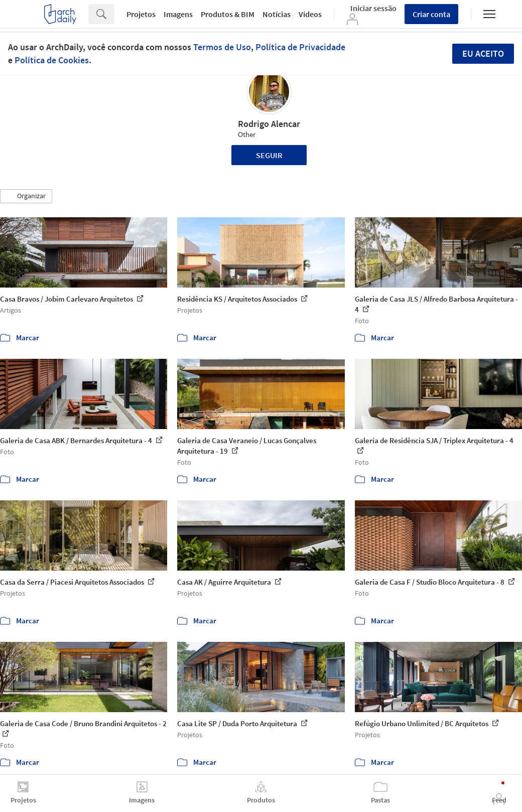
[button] (26, 196)
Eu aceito (483, 53)
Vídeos (310, 14)
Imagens (178, 14)
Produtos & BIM (228, 14)
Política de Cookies (52, 60)
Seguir (269, 155)
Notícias (277, 14)
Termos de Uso (222, 47)
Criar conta (431, 14)
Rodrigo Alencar (269, 124)
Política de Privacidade (300, 47)
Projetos (141, 14)
